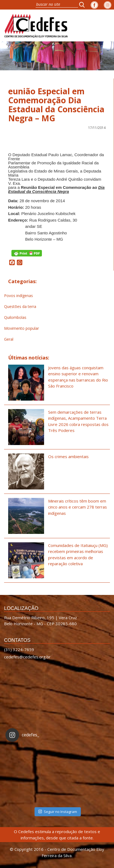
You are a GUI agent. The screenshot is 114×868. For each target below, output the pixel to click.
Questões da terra (20, 306)
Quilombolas (15, 317)
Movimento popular (21, 328)
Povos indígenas (19, 296)
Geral (9, 339)
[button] (84, 5)
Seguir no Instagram (58, 812)
